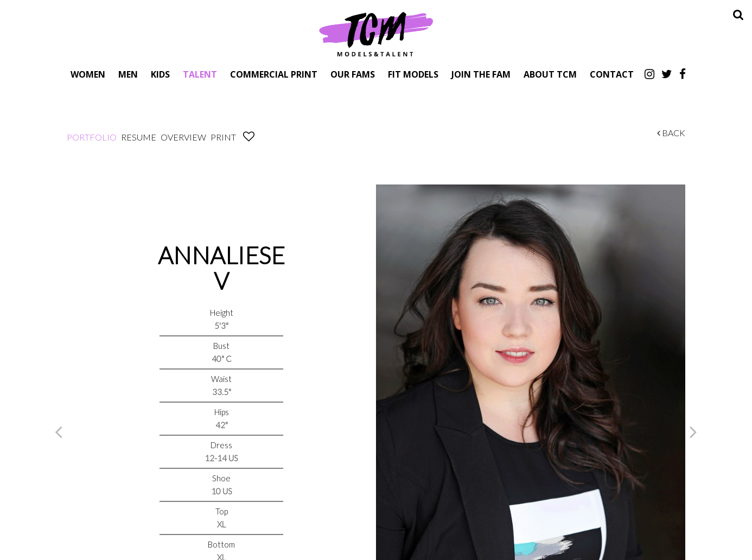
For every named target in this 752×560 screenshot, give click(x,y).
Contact (612, 74)
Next (693, 431)
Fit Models (413, 74)
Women (88, 74)
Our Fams (353, 74)
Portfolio (92, 137)
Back (671, 133)
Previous (59, 431)
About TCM (550, 74)
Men (128, 74)
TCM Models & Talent (376, 34)
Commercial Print (274, 74)
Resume (139, 137)
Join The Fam (481, 74)
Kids (160, 74)
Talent (200, 74)
